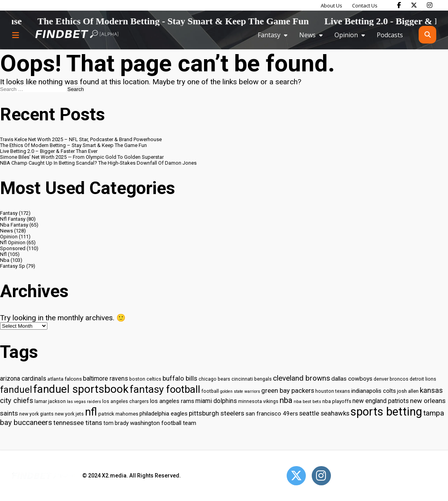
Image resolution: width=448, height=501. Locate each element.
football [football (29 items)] (210, 391)
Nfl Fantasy (13, 219)
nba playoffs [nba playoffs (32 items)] (337, 401)
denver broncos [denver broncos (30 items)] (391, 379)
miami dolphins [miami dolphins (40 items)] (216, 401)
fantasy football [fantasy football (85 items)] (165, 389)
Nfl (3, 254)
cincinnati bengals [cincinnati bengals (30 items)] (252, 379)
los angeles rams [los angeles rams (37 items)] (172, 401)
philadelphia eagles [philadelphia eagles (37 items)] (163, 414)
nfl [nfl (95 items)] (91, 412)
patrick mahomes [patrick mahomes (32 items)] (118, 414)
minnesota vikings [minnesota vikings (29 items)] (258, 401)
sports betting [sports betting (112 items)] (386, 412)
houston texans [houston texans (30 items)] (333, 391)
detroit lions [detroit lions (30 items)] (423, 379)
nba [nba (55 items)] (286, 400)
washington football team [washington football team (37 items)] (163, 423)
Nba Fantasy (14, 225)
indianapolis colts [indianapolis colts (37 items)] (374, 391)
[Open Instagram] (321, 476)
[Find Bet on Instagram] (430, 5)
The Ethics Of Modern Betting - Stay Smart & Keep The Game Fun (186, 21)
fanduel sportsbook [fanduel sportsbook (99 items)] (81, 389)
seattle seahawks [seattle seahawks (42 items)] (324, 413)
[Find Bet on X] (414, 5)
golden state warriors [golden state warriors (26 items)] (240, 391)
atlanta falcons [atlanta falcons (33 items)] (65, 379)
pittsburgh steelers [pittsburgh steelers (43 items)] (217, 413)
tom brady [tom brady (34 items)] (116, 423)
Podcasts (390, 35)
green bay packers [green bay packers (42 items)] (288, 391)
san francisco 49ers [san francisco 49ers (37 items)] (272, 414)
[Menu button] (16, 35)
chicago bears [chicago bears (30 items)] (214, 379)
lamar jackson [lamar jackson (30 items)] (50, 401)
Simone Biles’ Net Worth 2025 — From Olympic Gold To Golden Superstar (82, 157)
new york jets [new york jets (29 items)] (69, 414)
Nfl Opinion (13, 242)
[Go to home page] (77, 35)
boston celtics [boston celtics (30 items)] (145, 379)
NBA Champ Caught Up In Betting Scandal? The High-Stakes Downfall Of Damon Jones (98, 163)
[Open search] (427, 35)
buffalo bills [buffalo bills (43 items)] (180, 378)
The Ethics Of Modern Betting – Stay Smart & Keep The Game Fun (73, 145)
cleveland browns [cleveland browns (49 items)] (302, 378)
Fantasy (269, 35)
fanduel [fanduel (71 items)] (16, 390)
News (307, 35)
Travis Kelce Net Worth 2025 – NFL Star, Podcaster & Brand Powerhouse (81, 139)
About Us (331, 5)
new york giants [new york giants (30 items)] (36, 414)
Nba (5, 260)
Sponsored (13, 248)
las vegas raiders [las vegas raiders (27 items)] (84, 402)
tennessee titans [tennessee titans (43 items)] (78, 423)
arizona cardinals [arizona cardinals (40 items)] (23, 378)
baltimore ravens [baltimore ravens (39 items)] (106, 378)
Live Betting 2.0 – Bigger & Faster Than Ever (49, 151)
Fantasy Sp (13, 266)
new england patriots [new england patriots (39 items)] (381, 401)
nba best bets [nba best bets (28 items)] (307, 401)
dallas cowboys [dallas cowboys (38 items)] (352, 379)
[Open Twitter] (296, 476)
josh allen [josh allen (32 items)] (408, 391)
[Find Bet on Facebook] (399, 5)
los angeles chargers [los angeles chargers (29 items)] (126, 401)
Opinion (346, 35)
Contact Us (365, 5)
